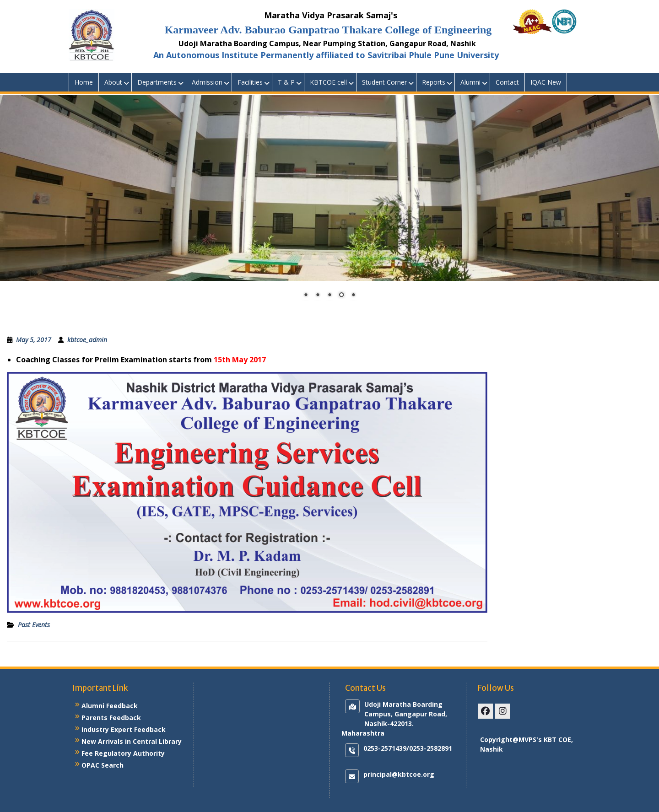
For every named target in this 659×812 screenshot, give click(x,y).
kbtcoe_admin (87, 340)
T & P (286, 82)
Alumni (470, 82)
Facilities (250, 82)
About (113, 82)
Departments (157, 82)
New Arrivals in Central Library (132, 741)
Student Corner (384, 82)
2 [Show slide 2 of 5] (318, 296)
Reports (434, 82)
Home (84, 82)
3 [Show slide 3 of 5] (329, 296)
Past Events (34, 625)
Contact (507, 82)
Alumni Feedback (110, 706)
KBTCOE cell (328, 82)
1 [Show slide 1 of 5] (306, 296)
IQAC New (546, 82)
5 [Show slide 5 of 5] (353, 296)
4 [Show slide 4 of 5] (341, 296)
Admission (207, 82)
